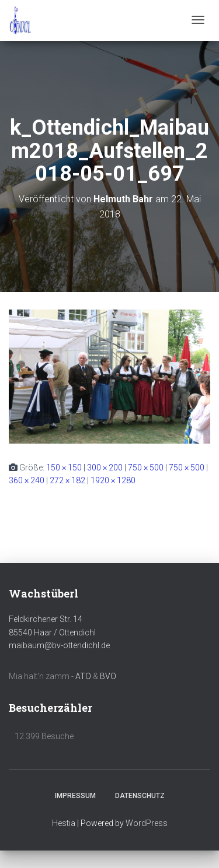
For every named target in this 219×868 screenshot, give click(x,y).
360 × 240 (27, 480)
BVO (108, 676)
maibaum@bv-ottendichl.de (59, 645)
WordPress (147, 823)
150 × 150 (64, 468)
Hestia (64, 823)
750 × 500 (146, 468)
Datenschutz (140, 796)
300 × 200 (105, 468)
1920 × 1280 (113, 480)
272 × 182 (67, 480)
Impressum (75, 796)
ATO (83, 676)
